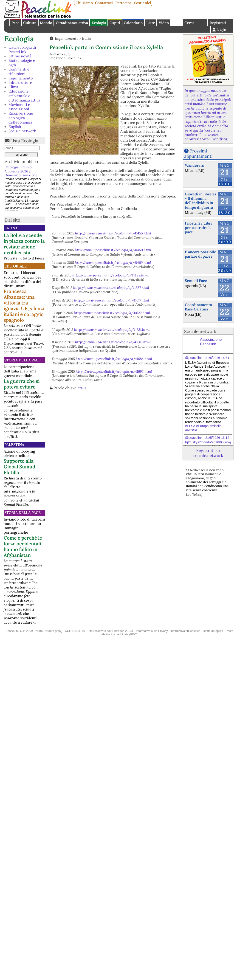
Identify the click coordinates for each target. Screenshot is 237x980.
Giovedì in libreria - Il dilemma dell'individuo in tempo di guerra (200, 201)
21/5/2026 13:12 (217, 438)
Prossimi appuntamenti (198, 153)
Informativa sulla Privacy (152, 631)
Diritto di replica (213, 631)
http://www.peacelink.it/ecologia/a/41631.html (112, 330)
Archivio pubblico (21, 162)
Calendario (133, 23)
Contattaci (104, 3)
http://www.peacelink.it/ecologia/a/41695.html (114, 371)
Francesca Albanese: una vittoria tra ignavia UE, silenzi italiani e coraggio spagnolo (24, 306)
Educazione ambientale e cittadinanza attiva (24, 96)
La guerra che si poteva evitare (22, 384)
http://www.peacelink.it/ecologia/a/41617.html (112, 300)
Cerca (189, 23)
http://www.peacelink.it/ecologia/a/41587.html (111, 288)
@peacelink (194, 358)
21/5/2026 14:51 (217, 358)
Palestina (14, 445)
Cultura (30, 23)
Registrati (218, 23)
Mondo (46, 23)
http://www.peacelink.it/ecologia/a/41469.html (113, 263)
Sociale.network (22, 131)
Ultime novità (20, 56)
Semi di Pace (196, 281)
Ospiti (115, 23)
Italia (86, 38)
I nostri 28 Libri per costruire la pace (198, 228)
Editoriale (16, 266)
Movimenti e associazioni (19, 107)
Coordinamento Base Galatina (198, 307)
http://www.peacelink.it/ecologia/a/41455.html (113, 233)
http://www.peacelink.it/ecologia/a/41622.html (112, 313)
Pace (16, 23)
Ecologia (99, 23)
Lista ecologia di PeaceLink (22, 49)
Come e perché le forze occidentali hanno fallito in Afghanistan (23, 546)
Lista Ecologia (24, 141)
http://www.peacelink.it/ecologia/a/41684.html (114, 359)
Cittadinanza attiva (72, 23)
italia (82, 388)
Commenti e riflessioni (19, 71)
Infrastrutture (20, 82)
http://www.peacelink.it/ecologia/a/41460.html (113, 250)
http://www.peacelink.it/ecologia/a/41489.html (110, 275)
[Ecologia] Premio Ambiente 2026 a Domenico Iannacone (21, 171)
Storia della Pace (23, 360)
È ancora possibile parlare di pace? (200, 254)
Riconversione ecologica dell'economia (21, 118)
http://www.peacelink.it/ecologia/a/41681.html (113, 342)
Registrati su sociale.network (208, 453)
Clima (13, 87)
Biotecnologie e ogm (22, 63)
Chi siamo (84, 3)
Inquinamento (21, 78)
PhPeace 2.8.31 (123, 631)
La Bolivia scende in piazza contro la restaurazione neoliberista (24, 244)
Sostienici (143, 3)
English (177, 23)
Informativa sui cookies (185, 631)
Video (164, 23)
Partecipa (123, 3)
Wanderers (194, 165)
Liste (151, 23)
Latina (11, 228)
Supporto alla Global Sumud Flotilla (19, 467)
